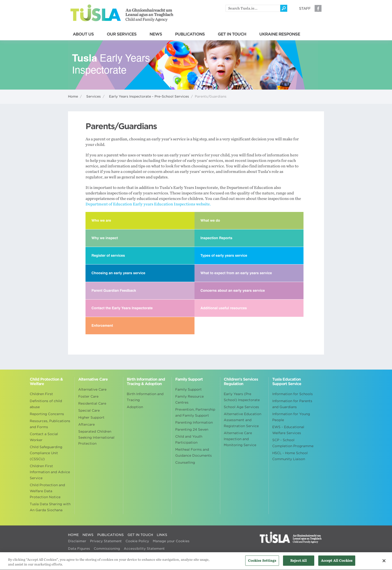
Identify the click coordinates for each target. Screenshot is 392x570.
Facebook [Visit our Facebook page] (318, 8)
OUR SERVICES (122, 34)
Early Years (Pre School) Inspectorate (242, 397)
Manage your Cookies (171, 541)
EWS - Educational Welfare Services (288, 430)
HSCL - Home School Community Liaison (290, 456)
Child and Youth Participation (189, 440)
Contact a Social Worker (44, 437)
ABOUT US (83, 34)
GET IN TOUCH (232, 34)
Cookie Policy (137, 541)
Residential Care (92, 403)
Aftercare (86, 424)
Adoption (135, 407)
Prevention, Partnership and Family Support (195, 412)
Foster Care (88, 396)
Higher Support (91, 417)
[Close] (384, 563)
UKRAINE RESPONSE (280, 34)
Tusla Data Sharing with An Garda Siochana (50, 507)
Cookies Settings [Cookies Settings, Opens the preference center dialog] (262, 564)
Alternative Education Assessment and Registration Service (242, 420)
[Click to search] (284, 8)
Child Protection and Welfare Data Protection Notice (47, 491)
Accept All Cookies (337, 564)
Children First (41, 394)
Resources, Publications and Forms (50, 424)
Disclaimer (77, 541)
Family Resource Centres (189, 399)
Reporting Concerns (47, 414)
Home (73, 96)
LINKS (162, 535)
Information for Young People (291, 417)
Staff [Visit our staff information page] (305, 9)
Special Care (89, 410)
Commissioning (107, 549)
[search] (253, 8)
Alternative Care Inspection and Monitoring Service (240, 439)
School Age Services (241, 407)
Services (93, 96)
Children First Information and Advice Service (50, 472)
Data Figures (79, 549)
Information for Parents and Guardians (292, 404)
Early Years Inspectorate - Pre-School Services (149, 96)
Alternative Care (92, 389)
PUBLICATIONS (190, 34)
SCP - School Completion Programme (293, 443)
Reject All (298, 564)
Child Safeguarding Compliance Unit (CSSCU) (46, 453)
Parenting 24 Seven (192, 430)
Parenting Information (194, 422)
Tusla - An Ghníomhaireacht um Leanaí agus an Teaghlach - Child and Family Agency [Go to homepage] (122, 13)
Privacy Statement (106, 541)
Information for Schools (292, 394)
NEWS (156, 34)
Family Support (188, 389)
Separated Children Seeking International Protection (96, 438)
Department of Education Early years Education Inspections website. (148, 204)
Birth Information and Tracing (145, 397)
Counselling (185, 463)
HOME (73, 535)
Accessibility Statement (144, 549)
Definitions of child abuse (46, 404)
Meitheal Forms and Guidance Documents (193, 453)
